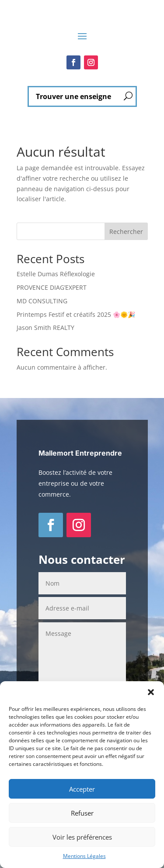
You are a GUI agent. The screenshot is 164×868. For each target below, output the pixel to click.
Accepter (82, 789)
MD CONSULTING (42, 301)
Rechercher (126, 232)
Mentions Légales (84, 856)
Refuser (82, 813)
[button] (151, 692)
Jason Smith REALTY (45, 328)
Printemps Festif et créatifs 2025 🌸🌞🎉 (76, 314)
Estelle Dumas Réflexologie (56, 274)
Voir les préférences (82, 837)
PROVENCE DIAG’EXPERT (52, 287)
